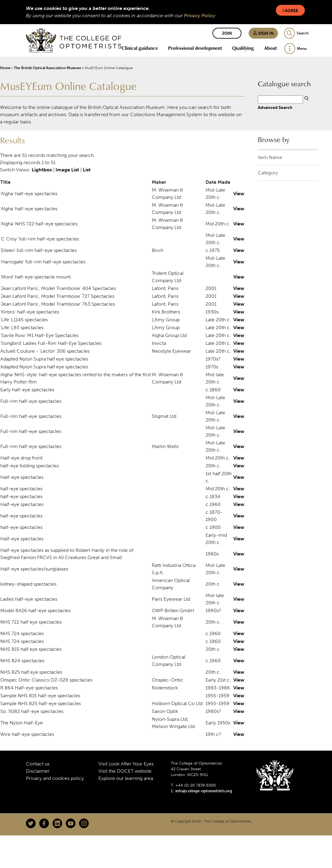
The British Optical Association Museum (48, 68)
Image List (67, 170)
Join (227, 33)
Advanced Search (275, 107)
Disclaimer (38, 771)
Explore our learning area (126, 778)
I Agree (290, 11)
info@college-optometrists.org (204, 791)
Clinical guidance (140, 48)
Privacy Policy (200, 16)
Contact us (38, 764)
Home (5, 68)
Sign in (263, 33)
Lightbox (42, 170)
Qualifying (243, 48)
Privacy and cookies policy (55, 778)
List (87, 170)
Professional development (195, 48)
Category (268, 173)
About (270, 48)
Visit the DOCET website (125, 771)
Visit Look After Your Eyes (126, 764)
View (239, 194)
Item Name (270, 157)
